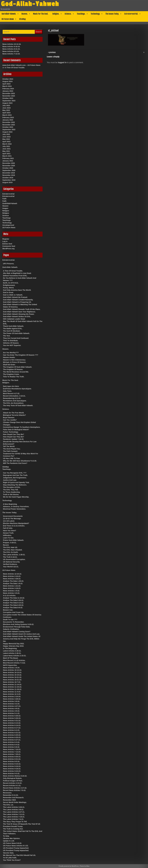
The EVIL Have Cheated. (13, 550)
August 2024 (7, 81)
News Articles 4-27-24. (12, 706)
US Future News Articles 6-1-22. (16, 846)
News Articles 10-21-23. (12, 680)
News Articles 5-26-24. (12, 718)
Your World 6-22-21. (11, 567)
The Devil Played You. (12, 449)
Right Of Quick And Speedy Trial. (16, 482)
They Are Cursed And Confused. (16, 338)
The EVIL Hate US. (10, 547)
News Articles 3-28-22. (12, 699)
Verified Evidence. (10, 564)
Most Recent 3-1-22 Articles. (14, 660)
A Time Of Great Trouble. (15, 68)
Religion (6, 211)
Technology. (95, 14)
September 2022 (9, 130)
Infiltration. (7, 535)
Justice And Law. (10, 480)
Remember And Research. (13, 798)
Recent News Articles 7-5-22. (14, 790)
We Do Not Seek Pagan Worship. (16, 497)
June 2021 (7, 149)
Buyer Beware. (9, 418)
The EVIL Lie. (8, 805)
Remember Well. (10, 800)
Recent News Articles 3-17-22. (15, 788)
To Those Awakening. (12, 492)
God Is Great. (8, 292)
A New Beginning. (10, 504)
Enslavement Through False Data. (17, 627)
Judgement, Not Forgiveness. (15, 478)
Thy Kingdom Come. (11, 374)
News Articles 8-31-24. (11, 49)
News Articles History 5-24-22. (15, 776)
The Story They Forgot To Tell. (15, 822)
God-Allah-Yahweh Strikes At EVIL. (17, 317)
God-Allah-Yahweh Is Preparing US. (17, 302)
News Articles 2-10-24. (12, 697)
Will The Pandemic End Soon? (15, 463)
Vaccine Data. (8, 853)
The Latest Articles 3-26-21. (14, 807)
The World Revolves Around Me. (16, 372)
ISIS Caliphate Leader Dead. (14, 319)
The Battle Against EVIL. (13, 329)
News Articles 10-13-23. (12, 672)
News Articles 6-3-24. (11, 742)
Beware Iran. (8, 610)
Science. (68, 14)
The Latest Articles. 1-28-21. (14, 555)
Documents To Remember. (14, 622)
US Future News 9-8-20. (12, 843)
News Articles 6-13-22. (12, 723)
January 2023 (8, 120)
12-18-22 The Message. (12, 519)
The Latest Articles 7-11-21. (14, 814)
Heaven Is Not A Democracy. (14, 360)
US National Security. (12, 562)
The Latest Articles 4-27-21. (14, 812)
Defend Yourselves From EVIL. (15, 276)
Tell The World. (9, 446)
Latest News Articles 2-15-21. (15, 656)
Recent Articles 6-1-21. (12, 786)
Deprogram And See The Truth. (15, 475)
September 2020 (9, 170)
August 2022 (7, 132)
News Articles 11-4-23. (12, 692)
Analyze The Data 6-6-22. (13, 608)
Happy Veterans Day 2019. (13, 646)
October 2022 (8, 127)
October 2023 (8, 98)
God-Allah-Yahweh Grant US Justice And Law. (21, 634)
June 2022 (7, 137)
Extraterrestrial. (131, 14)
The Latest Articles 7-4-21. (13, 819)
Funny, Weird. (8, 288)
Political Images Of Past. (13, 781)
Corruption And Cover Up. (13, 612)
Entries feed (7, 244)
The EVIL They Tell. (11, 490)
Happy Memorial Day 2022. (14, 644)
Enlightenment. (9, 285)
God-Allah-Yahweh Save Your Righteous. (19, 312)
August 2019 (7, 182)
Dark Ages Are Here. (11, 386)
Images (5, 208)
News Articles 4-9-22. (11, 709)
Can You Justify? (10, 420)
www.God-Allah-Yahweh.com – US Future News (21, 65)
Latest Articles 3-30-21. (12, 653)
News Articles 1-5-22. (11, 591)
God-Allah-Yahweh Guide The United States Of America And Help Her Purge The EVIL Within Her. (22, 639)
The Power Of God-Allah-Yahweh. (16, 333)
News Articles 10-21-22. (12, 677)
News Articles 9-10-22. (12, 764)
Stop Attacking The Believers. (15, 485)
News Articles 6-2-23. (11, 730)
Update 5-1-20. (9, 841)
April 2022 (6, 142)
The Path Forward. (10, 451)
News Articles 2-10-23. (12, 576)
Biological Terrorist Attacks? (14, 415)
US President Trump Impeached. (16, 848)
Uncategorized (8, 225)
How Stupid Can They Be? (13, 434)
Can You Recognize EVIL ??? (15, 473)
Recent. (6, 545)
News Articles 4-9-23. (11, 711)
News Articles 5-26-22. (12, 716)
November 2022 (9, 125)
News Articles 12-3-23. (12, 694)
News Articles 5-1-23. (11, 713)
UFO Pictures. (9, 264)
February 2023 (8, 117)
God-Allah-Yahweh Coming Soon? (17, 632)
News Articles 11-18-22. (12, 689)
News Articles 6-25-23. (12, 737)
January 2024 (8, 91)
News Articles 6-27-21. (12, 740)
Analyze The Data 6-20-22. (13, 605)
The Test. (7, 336)
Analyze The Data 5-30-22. (13, 600)
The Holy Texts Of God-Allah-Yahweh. (18, 405)
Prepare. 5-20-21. (10, 543)
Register (6, 239)
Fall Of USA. (8, 528)
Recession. (7, 793)
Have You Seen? (10, 531)
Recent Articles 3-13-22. (12, 783)
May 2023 (6, 110)
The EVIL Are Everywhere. (13, 403)
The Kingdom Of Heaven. (13, 369)
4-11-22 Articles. (9, 596)
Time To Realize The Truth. (14, 377)
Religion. (56, 14)
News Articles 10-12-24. (12, 44)
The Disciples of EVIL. (12, 487)
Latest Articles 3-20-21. (12, 651)
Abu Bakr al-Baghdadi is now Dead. (17, 273)
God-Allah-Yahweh (30, 4)
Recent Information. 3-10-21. (14, 396)
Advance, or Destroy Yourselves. (16, 507)
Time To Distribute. (11, 341)
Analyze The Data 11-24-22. (14, 598)
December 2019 (9, 173)
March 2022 (7, 144)
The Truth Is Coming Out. (13, 829)
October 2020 (8, 168)
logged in (62, 62)
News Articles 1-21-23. (12, 586)
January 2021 (8, 161)
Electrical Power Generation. (14, 509)
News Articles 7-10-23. (12, 749)
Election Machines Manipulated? (16, 523)
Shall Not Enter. (9, 365)
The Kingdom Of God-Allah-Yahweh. (17, 367)
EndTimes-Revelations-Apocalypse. (17, 389)
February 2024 (8, 89)
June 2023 (7, 108)
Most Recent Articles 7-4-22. (14, 663)
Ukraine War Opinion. (12, 838)
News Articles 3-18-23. (12, 588)
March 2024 (7, 86)
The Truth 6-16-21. (10, 557)
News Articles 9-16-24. (11, 47)
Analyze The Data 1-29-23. (13, 581)
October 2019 (8, 178)
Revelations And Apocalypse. (15, 401)
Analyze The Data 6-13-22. (13, 603)
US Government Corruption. (14, 559)
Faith (4, 199)
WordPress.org (8, 249)
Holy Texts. (7, 391)
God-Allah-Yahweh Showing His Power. (19, 314)
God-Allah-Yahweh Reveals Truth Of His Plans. (22, 309)
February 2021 (8, 158)
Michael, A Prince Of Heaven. (15, 362)
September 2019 (9, 180)
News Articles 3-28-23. (12, 579)
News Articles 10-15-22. (12, 675)
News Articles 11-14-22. (12, 684)
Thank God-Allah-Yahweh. (13, 326)
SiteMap (22, 19)
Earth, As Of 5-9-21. (11, 283)
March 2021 (7, 156)
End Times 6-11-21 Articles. (14, 526)
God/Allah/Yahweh (10, 203)
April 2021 (6, 154)
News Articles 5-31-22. (12, 721)
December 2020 (9, 163)
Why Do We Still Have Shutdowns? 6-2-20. (20, 461)
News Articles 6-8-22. (11, 747)
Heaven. (25, 14)
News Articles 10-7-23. (12, 682)
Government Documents (13, 516)
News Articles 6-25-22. (12, 735)
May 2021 (6, 151)
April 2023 (6, 113)
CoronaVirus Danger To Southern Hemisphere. (22, 427)
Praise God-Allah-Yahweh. (13, 540)
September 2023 (9, 101)
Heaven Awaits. (9, 357)
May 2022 (6, 139)
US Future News (8, 19)
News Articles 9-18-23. (12, 769)
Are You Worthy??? (11, 353)
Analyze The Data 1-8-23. (13, 583)
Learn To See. (8, 538)
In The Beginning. (10, 648)
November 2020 (9, 166)
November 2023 (9, 96)
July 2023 (6, 105)
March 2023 (7, 115)
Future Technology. (11, 432)
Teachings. (81, 14)
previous (52, 52)
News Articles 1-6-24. (11, 668)
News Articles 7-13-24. (11, 54)
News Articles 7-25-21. (12, 754)
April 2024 (6, 84)
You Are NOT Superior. (12, 345)
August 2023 (7, 103)
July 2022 (6, 134)
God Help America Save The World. (17, 290)
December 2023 (9, 93)
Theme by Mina (85, 866)
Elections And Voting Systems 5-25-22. (18, 624)
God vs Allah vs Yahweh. (13, 295)
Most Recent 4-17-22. (11, 393)
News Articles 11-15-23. (12, 687)
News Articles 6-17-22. (12, 728)
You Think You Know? (12, 860)
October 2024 (8, 79)
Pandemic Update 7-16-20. (13, 439)
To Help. (6, 836)
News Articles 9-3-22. (11, 773)
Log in (5, 241)
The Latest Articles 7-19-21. (14, 817)
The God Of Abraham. (12, 331)
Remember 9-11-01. (11, 795)
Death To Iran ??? (10, 620)
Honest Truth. (8, 533)
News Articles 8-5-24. (11, 51)
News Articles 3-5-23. (11, 593)
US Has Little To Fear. (12, 458)
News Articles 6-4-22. (11, 745)
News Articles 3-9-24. (11, 701)
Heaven (5, 206)
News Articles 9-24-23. (12, 771)
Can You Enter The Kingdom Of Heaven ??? (21, 355)
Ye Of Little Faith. (10, 858)
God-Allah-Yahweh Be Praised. (15, 297)
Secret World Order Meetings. (15, 802)
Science (6, 215)
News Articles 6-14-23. (12, 725)
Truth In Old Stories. (11, 494)
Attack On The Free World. (14, 413)
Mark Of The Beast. (11, 658)
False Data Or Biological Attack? (16, 430)
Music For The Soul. (41, 14)
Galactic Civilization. (11, 629)
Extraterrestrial (8, 194)
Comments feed (9, 246)
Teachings (7, 218)
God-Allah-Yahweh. (9, 14)
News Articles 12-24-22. (12, 574)
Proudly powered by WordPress (69, 866)
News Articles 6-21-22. (12, 733)
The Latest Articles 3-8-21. (13, 810)
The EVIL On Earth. (11, 552)
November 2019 (9, 175)
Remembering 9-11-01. (12, 398)
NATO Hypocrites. (10, 665)
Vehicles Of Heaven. (11, 343)
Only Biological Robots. (13, 778)
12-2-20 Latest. (9, 521)
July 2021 (6, 146)
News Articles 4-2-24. (11, 704)
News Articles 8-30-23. (12, 757)
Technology (7, 223)
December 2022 (9, 122)
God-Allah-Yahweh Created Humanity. (18, 300)
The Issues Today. (112, 14)
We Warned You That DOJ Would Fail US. (19, 855)
